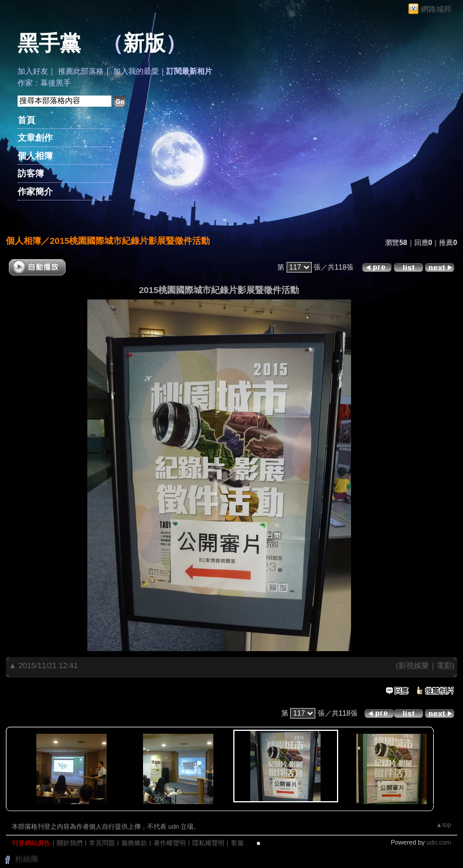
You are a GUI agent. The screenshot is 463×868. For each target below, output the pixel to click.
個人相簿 (35, 156)
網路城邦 (436, 9)
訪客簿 (31, 173)
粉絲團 (27, 859)
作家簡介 (35, 191)
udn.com (439, 842)
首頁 (26, 120)
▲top (444, 825)
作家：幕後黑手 (44, 83)
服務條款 (134, 843)
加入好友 (33, 71)
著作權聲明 (170, 843)
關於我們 (70, 843)
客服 (237, 843)
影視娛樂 (414, 666)
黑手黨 (49, 43)
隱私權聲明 (208, 843)
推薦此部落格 (81, 71)
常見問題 (102, 843)
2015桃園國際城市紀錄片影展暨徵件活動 (130, 241)
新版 (144, 43)
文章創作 (35, 137)
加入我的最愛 (136, 71)
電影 (444, 666)
